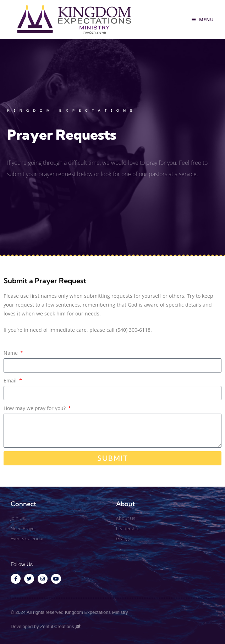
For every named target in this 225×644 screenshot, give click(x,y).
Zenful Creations (57, 626)
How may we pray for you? (35, 408)
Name (11, 353)
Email (11, 380)
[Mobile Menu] (203, 19)
